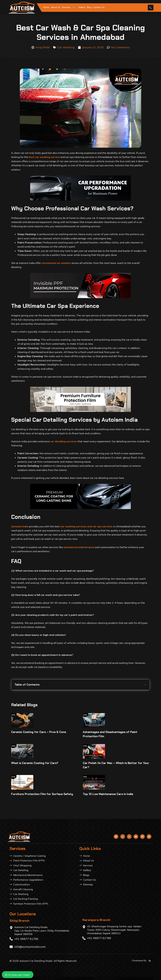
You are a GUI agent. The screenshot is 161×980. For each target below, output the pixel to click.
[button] (145, 685)
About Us (56, 7)
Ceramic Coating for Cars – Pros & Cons (39, 763)
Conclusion (21, 711)
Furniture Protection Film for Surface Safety (42, 825)
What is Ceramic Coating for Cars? (35, 794)
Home (46, 7)
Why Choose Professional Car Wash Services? (42, 695)
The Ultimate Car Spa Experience (34, 701)
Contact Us (99, 7)
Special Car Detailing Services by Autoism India (42, 706)
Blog (89, 7)
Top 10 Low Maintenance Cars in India (108, 825)
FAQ (17, 717)
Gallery (82, 7)
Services (69, 7)
